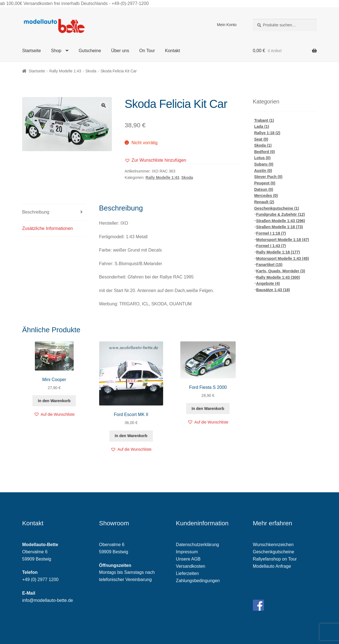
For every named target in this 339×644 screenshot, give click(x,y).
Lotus (262, 158)
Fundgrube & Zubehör (281, 214)
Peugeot (265, 183)
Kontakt (173, 51)
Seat (261, 139)
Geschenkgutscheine (277, 208)
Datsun (264, 189)
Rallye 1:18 (267, 133)
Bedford (265, 152)
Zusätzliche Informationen (47, 228)
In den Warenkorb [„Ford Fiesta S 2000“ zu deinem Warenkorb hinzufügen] (208, 409)
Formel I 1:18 (271, 233)
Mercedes (266, 196)
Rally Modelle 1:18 (278, 252)
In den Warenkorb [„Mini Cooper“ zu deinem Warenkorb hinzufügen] (54, 401)
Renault (264, 202)
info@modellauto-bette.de (47, 600)
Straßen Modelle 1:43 (281, 221)
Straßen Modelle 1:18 (280, 227)
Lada (262, 126)
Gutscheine (90, 51)
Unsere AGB (188, 559)
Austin (263, 171)
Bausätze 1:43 (273, 290)
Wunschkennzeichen (273, 545)
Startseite (32, 51)
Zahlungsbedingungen (198, 581)
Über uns (120, 51)
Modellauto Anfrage (272, 566)
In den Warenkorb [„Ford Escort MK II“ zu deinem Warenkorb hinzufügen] (131, 436)
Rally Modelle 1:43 (65, 71)
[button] (155, 160)
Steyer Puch (268, 177)
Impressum (187, 552)
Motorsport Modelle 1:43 (283, 258)
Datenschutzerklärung (197, 545)
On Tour (147, 51)
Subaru (264, 164)
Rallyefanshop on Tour (275, 559)
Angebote (268, 283)
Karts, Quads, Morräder (281, 271)
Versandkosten (191, 566)
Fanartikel (269, 265)
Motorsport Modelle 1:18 (283, 240)
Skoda (91, 71)
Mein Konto (227, 25)
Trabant (264, 120)
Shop (56, 51)
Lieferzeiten (187, 573)
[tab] (54, 212)
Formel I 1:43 (271, 246)
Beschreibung (36, 212)
